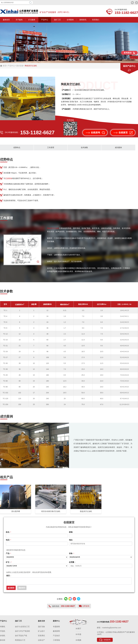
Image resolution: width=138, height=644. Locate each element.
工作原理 (51, 147)
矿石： (9, 562)
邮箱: (71, 532)
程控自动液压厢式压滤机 (51, 511)
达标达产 (41, 641)
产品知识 (56, 637)
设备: (72, 553)
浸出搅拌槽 (16, 511)
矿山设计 (41, 632)
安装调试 (41, 637)
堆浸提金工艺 (20, 641)
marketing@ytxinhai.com (112, 629)
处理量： (72, 562)
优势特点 (17, 147)
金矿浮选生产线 (21, 637)
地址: (71, 540)
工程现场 (56, 641)
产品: (8, 553)
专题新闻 (56, 628)
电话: (8, 540)
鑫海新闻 (56, 632)
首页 (4, 66)
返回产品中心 (129, 66)
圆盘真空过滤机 (86, 511)
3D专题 (78, 636)
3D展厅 (78, 630)
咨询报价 (129, 53)
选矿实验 (41, 628)
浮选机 (3, 632)
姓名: (8, 532)
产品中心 (11, 66)
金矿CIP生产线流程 (22, 632)
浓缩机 (3, 637)
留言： (9, 576)
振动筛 (3, 641)
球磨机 (3, 628)
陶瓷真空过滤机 (53, 228)
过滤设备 (9, 178)
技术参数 (84, 147)
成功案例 (118, 147)
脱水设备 (20, 66)
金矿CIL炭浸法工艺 (22, 628)
